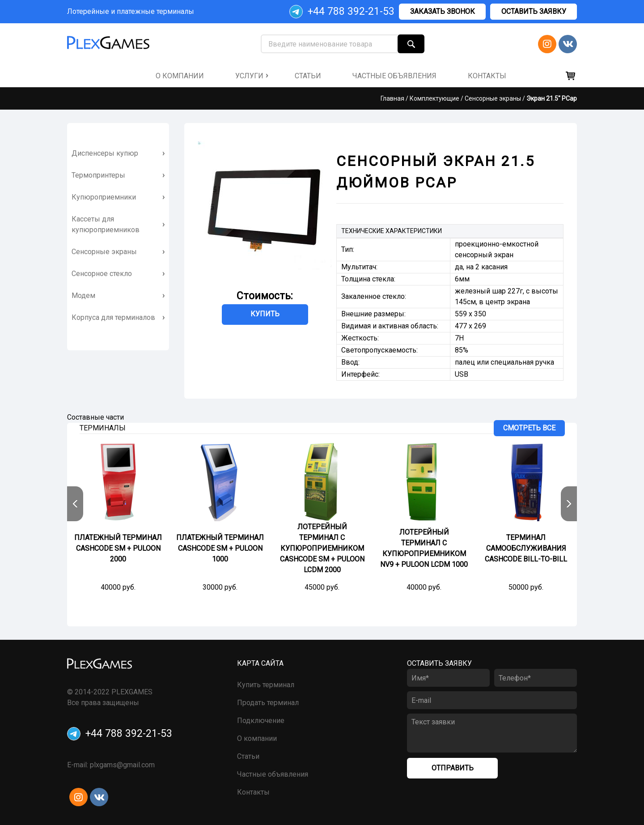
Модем (83, 296)
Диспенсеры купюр (105, 153)
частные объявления (394, 76)
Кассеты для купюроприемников (106, 224)
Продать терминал (268, 703)
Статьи (308, 76)
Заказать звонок (443, 11)
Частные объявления (273, 774)
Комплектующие (434, 98)
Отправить (453, 768)
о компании (180, 76)
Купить (265, 314)
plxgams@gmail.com (122, 765)
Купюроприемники (104, 197)
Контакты (253, 792)
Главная (392, 98)
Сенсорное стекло (102, 274)
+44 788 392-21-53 (342, 12)
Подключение (261, 721)
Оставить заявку (534, 11)
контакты (487, 76)
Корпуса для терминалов (113, 317)
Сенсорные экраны (493, 98)
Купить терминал (266, 685)
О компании (257, 738)
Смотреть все (529, 428)
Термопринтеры (98, 175)
